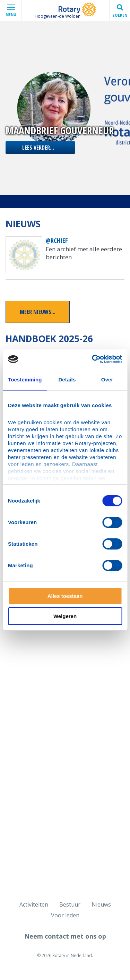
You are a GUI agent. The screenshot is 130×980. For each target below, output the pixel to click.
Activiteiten (34, 904)
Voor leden (65, 915)
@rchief (57, 240)
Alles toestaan (65, 596)
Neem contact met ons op (65, 936)
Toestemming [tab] (25, 380)
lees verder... (38, 148)
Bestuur (70, 904)
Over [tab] (107, 380)
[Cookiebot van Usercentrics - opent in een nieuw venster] (93, 359)
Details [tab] (67, 380)
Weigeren (65, 616)
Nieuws (101, 904)
